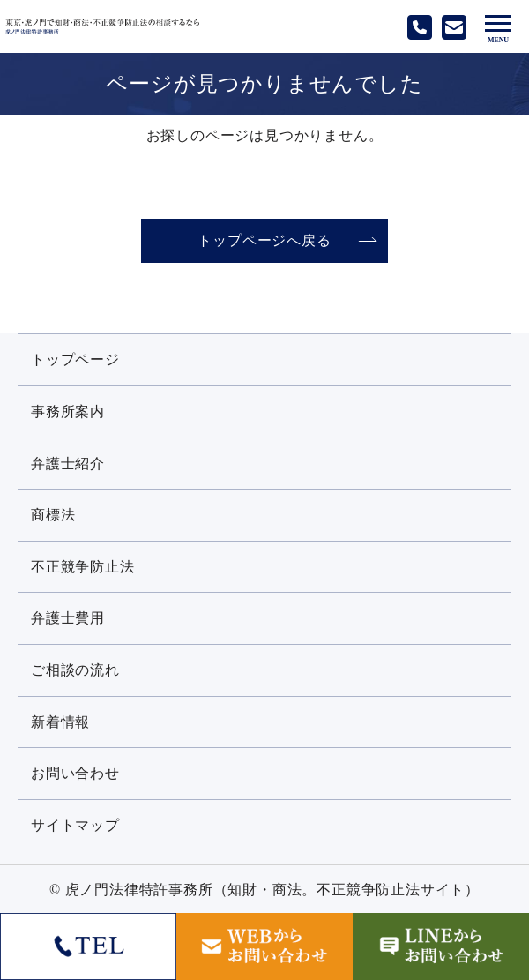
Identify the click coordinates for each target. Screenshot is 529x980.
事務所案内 (68, 411)
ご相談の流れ (75, 670)
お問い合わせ (75, 773)
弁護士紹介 (68, 464)
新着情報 (60, 722)
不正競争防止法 (83, 567)
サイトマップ (75, 825)
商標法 (53, 515)
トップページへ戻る (264, 240)
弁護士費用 (68, 618)
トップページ (75, 359)
